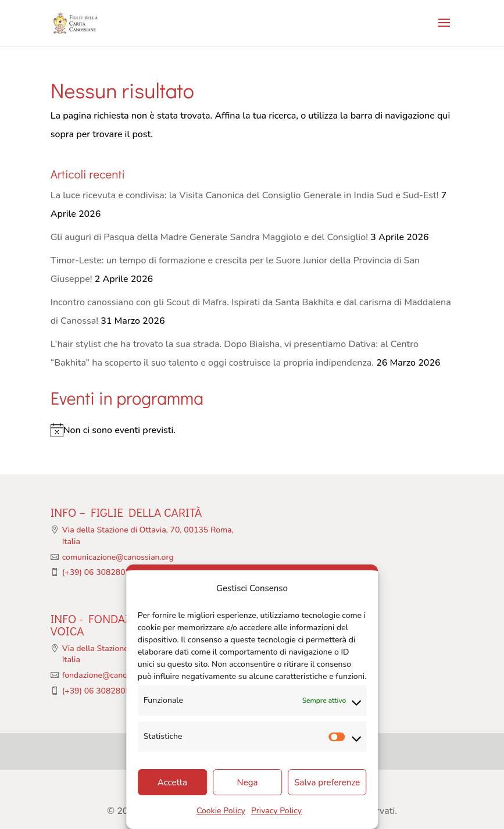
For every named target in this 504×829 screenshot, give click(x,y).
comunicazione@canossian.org (118, 557)
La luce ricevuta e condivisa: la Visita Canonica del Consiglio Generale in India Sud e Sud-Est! (245, 195)
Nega (248, 782)
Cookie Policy (221, 811)
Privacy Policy (276, 811)
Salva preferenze (327, 782)
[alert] (252, 430)
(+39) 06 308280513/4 (105, 572)
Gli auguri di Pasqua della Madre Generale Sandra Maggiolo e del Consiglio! (209, 237)
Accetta (172, 782)
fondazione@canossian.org (111, 675)
